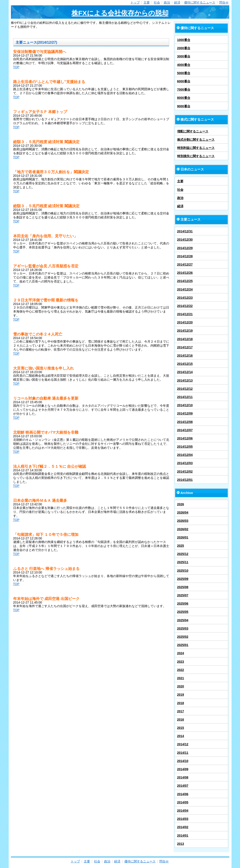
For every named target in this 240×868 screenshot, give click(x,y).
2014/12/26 (185, 273)
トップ (135, 2)
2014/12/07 (185, 430)
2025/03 (183, 628)
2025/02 (183, 637)
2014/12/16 (185, 356)
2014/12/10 (185, 405)
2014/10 (183, 761)
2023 (181, 662)
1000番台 (184, 40)
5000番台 (184, 73)
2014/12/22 (185, 306)
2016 (181, 720)
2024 (181, 653)
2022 (181, 670)
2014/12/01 (185, 480)
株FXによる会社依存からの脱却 (120, 13)
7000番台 (184, 89)
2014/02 (183, 827)
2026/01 (183, 537)
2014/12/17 (185, 347)
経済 (177, 2)
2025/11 (183, 562)
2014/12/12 (185, 389)
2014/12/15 (185, 364)
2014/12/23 (185, 298)
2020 (181, 686)
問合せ (224, 2)
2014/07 (183, 786)
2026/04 (183, 512)
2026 (181, 504)
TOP (16, 67)
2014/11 (183, 753)
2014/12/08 (185, 422)
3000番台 (184, 56)
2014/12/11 (185, 397)
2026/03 (183, 521)
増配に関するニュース (193, 131)
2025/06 (183, 604)
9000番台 (184, 106)
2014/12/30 (185, 240)
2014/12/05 (185, 447)
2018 (181, 703)
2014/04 (183, 811)
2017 (181, 711)
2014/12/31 (185, 231)
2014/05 (183, 802)
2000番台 (184, 48)
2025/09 (183, 579)
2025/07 (183, 595)
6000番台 (184, 81)
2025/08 (183, 587)
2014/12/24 (185, 289)
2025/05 (183, 612)
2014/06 (183, 794)
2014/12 (183, 744)
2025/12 (183, 554)
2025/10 (183, 571)
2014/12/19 (185, 331)
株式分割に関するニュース (196, 140)
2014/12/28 (185, 256)
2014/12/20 (185, 322)
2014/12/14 (185, 372)
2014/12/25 (185, 281)
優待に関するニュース (200, 2)
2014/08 (183, 777)
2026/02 (183, 529)
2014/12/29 (185, 248)
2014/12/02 (185, 472)
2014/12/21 (185, 314)
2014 (181, 736)
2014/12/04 (185, 455)
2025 (181, 546)
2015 (181, 728)
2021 (181, 678)
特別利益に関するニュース (196, 148)
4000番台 (184, 65)
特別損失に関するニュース (196, 156)
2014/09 (183, 769)
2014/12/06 (185, 438)
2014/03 (183, 819)
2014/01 (183, 835)
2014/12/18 (185, 339)
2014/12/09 (185, 413)
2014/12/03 (185, 463)
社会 (157, 2)
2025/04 (183, 620)
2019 (181, 695)
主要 (147, 2)
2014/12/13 (185, 380)
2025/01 (183, 645)
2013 (181, 844)
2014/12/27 (185, 264)
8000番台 (184, 98)
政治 (167, 2)
